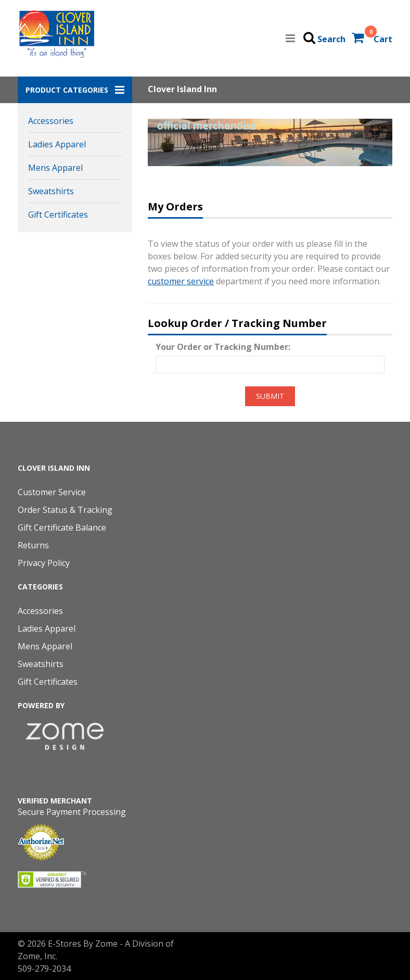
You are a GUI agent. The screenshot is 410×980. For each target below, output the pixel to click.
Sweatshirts (51, 191)
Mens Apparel (55, 168)
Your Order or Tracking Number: (223, 347)
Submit (270, 396)
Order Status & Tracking (65, 510)
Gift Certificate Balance (62, 527)
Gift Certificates (58, 215)
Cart (383, 39)
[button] (75, 90)
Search (331, 39)
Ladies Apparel (57, 144)
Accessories (51, 121)
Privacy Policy (44, 563)
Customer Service (52, 492)
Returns (33, 545)
